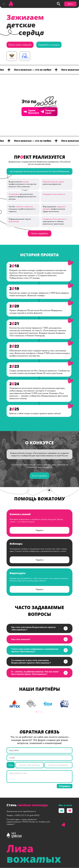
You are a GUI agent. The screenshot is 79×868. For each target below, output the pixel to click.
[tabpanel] (15, 704)
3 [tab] (41, 712)
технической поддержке (58, 765)
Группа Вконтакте (31, 112)
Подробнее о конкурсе (49, 45)
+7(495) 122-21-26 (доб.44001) (27, 815)
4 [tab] (43, 712)
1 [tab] (36, 712)
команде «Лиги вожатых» (29, 765)
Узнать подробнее (40, 233)
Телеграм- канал (48, 112)
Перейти (40, 530)
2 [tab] (38, 712)
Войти (70, 4)
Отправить (65, 786)
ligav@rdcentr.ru (30, 811)
